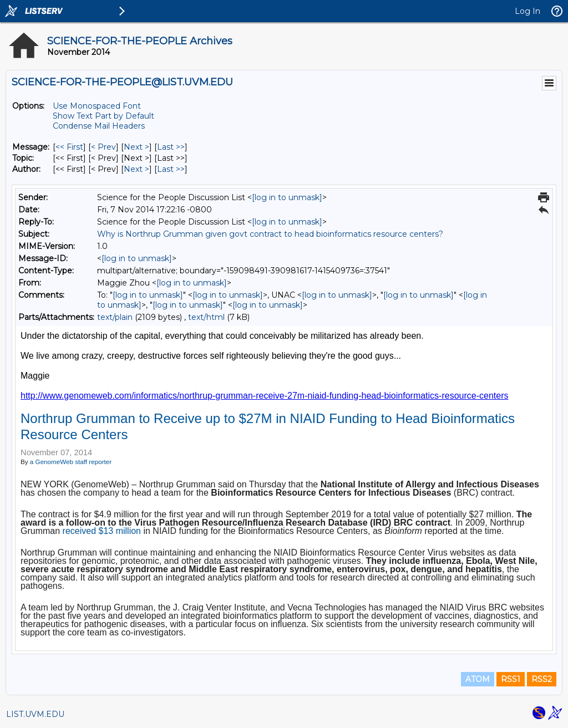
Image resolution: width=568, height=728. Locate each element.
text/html (206, 317)
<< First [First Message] (69, 147)
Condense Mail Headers (99, 126)
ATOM (478, 679)
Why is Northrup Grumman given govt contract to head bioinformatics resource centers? (270, 234)
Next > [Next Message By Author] (136, 169)
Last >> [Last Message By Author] (171, 169)
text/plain (115, 317)
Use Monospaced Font (97, 106)
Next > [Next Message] (136, 147)
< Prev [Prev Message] (103, 147)
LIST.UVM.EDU (35, 714)
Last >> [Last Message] (171, 147)
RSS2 (542, 679)
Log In (528, 11)
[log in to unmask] (287, 197)
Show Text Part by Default (103, 116)
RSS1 (511, 679)
